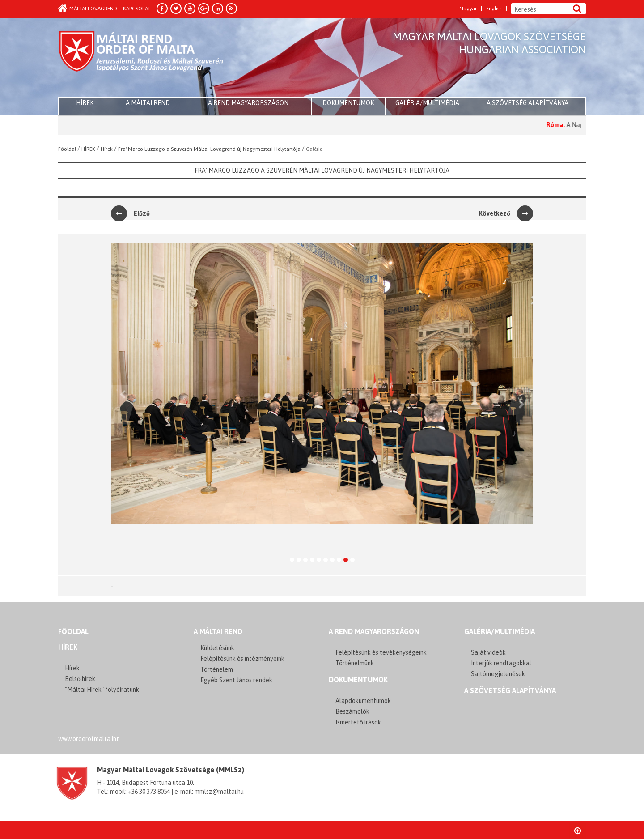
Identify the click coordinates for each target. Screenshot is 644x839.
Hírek (68, 647)
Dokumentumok (348, 103)
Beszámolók (352, 711)
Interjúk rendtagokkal (501, 663)
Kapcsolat (137, 9)
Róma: (561, 125)
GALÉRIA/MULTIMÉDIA (500, 631)
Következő (506, 213)
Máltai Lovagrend (88, 9)
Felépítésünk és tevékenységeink (381, 652)
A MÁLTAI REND (218, 631)
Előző (130, 213)
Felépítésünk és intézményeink (242, 659)
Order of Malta (142, 58)
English (494, 9)
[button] (119, 404)
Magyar (468, 9)
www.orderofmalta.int (89, 739)
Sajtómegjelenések (498, 674)
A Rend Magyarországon (248, 103)
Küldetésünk (217, 648)
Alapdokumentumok (363, 701)
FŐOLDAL (73, 631)
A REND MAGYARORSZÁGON (374, 631)
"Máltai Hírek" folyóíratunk (102, 690)
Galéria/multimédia (427, 103)
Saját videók (488, 652)
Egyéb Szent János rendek (236, 680)
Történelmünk (355, 663)
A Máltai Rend (148, 103)
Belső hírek (80, 679)
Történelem (217, 669)
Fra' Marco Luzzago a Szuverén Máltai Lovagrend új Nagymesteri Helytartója (322, 170)
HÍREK (85, 103)
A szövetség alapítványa (527, 103)
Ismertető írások (358, 722)
